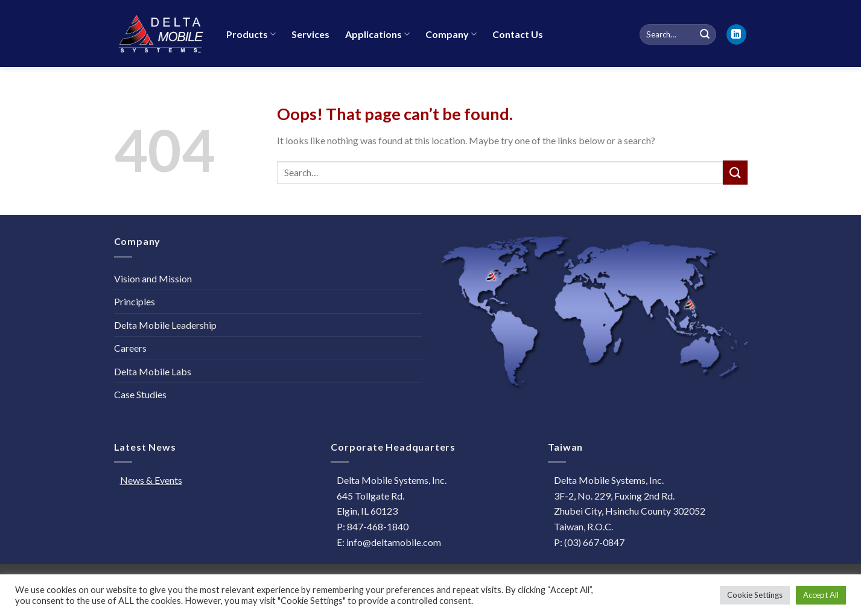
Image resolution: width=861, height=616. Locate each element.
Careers (130, 348)
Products (251, 34)
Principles (135, 301)
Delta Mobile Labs (153, 371)
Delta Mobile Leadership (165, 325)
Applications (377, 34)
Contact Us (518, 34)
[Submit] (735, 172)
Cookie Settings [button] (755, 595)
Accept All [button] (821, 595)
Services (310, 34)
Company (451, 34)
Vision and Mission (153, 278)
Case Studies (140, 394)
